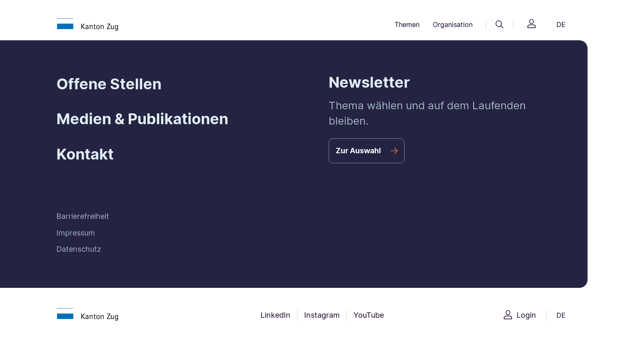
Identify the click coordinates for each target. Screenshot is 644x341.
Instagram (322, 315)
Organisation (453, 25)
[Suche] (500, 25)
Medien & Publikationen (142, 119)
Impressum (76, 233)
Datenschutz (79, 249)
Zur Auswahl (358, 151)
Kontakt (85, 154)
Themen (407, 25)
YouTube (369, 315)
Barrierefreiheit (83, 216)
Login (526, 315)
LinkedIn (276, 315)
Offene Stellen (109, 84)
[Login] (532, 25)
